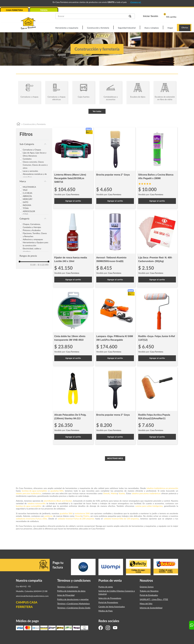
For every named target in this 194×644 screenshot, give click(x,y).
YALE (25, 190)
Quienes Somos (147, 587)
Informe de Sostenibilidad (151, 608)
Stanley (122, 493)
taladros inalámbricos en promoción (162, 488)
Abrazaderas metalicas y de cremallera (35, 175)
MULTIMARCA (29, 187)
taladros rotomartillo (37, 503)
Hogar (170, 28)
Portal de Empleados (149, 595)
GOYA (25, 214)
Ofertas (185, 27)
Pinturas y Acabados (32, 230)
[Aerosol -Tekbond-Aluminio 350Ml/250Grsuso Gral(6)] (115, 249)
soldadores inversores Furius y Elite (31, 519)
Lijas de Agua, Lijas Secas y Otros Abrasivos (34, 154)
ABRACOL (27, 196)
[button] (34, 144)
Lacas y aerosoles (30, 171)
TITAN (26, 208)
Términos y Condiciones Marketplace (73, 603)
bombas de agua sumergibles (35, 491)
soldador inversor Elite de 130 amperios (121, 519)
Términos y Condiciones (68, 587)
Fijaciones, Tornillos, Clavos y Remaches (35, 235)
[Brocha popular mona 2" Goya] (115, 168)
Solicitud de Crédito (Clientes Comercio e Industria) (117, 592)
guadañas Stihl (57, 491)
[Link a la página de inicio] (18, 124)
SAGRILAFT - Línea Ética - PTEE (154, 599)
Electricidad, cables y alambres (32, 250)
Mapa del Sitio (146, 603)
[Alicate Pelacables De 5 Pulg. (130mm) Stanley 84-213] (73, 406)
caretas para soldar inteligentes (149, 506)
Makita (114, 493)
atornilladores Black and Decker (58, 501)
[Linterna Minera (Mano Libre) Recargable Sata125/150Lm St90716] (73, 168)
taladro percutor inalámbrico (28, 493)
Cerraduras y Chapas (32, 150)
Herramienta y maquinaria (67, 28)
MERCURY (28, 199)
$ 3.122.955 (42, 265)
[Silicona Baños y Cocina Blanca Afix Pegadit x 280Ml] (157, 168)
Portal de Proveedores (108, 602)
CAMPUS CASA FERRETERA (27, 605)
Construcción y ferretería (98, 28)
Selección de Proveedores (110, 598)
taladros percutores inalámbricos (146, 493)
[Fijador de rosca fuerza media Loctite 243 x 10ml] (73, 249)
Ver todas (97, 111)
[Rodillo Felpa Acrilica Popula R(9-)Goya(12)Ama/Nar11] (157, 406)
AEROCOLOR (29, 211)
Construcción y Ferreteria (34, 124)
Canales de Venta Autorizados (112, 607)
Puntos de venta (106, 587)
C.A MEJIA (28, 193)
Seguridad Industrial (127, 28)
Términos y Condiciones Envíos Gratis (74, 608)
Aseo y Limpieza (152, 28)
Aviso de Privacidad (66, 595)
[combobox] (95, 16)
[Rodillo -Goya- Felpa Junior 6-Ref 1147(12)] (157, 327)
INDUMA (27, 205)
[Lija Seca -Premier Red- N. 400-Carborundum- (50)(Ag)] (157, 249)
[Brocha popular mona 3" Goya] (115, 406)
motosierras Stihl (82, 513)
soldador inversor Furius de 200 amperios (76, 519)
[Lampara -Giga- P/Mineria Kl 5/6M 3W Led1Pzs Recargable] (115, 327)
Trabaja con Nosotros (149, 591)
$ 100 (33, 265)
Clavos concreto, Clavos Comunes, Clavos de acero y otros (35, 165)
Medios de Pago (106, 611)
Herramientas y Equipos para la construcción (35, 244)
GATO (25, 202)
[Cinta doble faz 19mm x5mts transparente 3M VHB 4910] (73, 327)
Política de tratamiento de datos (71, 591)
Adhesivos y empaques (33, 239)
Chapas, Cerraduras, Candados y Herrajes (32, 226)
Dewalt (106, 493)
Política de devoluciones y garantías (73, 599)
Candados (27, 159)
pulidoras (48, 516)
